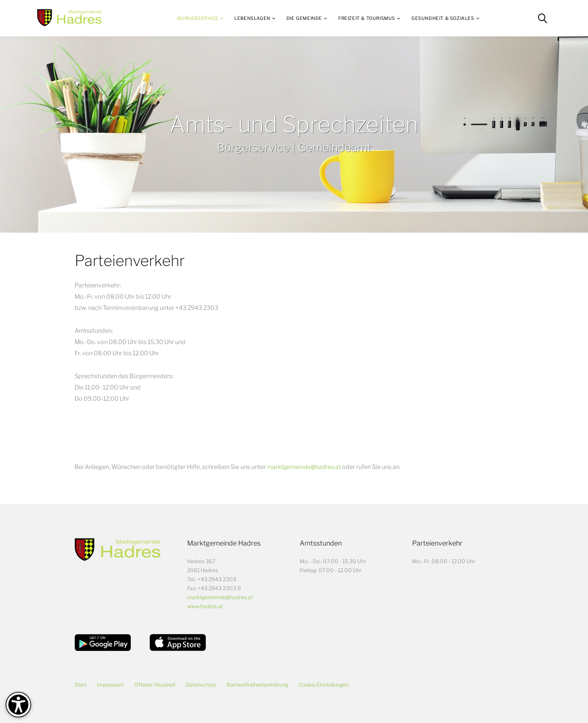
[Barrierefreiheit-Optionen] (18, 705)
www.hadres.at (205, 606)
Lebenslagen (252, 18)
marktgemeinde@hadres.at (304, 467)
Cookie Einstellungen (324, 685)
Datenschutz (201, 685)
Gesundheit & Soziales (443, 18)
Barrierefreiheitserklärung (257, 685)
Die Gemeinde (304, 18)
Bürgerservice (198, 18)
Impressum (110, 685)
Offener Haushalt (155, 685)
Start (81, 685)
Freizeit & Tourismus (367, 18)
